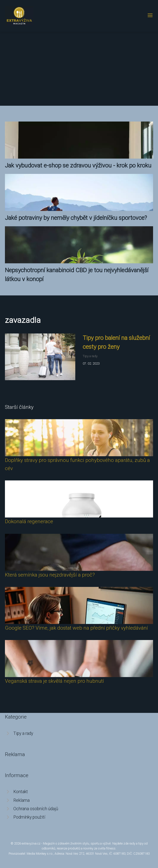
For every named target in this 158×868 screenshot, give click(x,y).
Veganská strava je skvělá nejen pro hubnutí (54, 681)
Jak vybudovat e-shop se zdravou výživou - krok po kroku (78, 165)
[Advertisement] (79, 69)
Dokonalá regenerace (29, 521)
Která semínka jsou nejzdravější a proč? (50, 575)
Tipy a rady (90, 356)
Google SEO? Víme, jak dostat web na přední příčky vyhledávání (76, 628)
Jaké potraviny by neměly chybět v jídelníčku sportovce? (76, 218)
